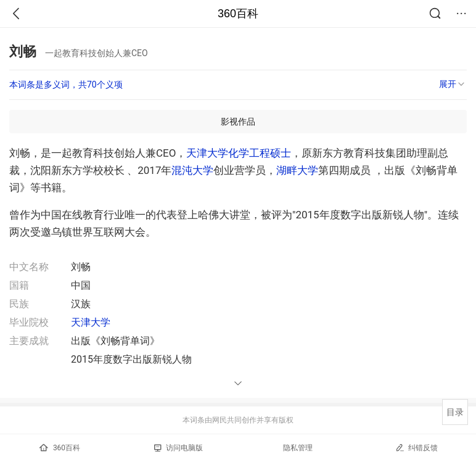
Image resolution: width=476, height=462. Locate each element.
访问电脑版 (178, 448)
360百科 (238, 14)
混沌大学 (192, 170)
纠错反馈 (416, 448)
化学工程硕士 (260, 153)
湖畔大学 (297, 170)
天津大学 (207, 153)
